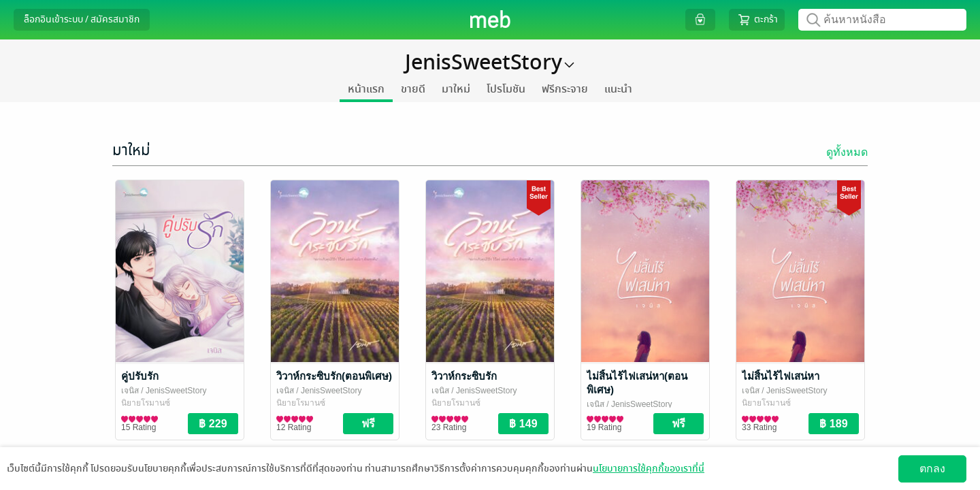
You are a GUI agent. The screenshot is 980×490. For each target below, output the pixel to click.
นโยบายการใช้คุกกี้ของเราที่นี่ (649, 469)
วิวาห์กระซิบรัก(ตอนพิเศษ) (334, 376)
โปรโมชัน (506, 89)
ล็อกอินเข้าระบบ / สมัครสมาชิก (82, 19)
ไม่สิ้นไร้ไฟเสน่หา (781, 376)
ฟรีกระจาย (565, 89)
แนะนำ (618, 89)
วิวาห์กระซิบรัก (464, 376)
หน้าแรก (366, 89)
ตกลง (932, 469)
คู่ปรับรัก (140, 376)
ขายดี (413, 89)
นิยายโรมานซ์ (146, 403)
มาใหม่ (456, 89)
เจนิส (130, 391)
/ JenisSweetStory (173, 391)
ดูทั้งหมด (847, 152)
